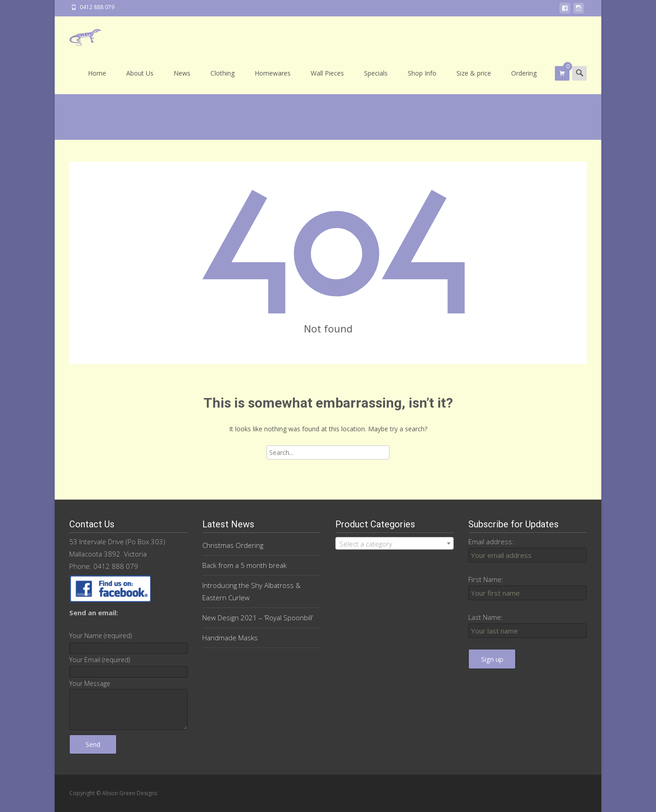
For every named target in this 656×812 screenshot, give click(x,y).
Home (97, 81)
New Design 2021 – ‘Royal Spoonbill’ (258, 618)
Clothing (223, 81)
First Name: (486, 579)
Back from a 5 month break (244, 565)
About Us (140, 81)
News (182, 81)
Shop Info (422, 81)
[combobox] (395, 543)
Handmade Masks (230, 638)
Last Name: (486, 617)
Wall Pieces (327, 81)
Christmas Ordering (233, 545)
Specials (376, 81)
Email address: (491, 541)
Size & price (474, 81)
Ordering (524, 81)
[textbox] (395, 544)
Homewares (273, 81)
